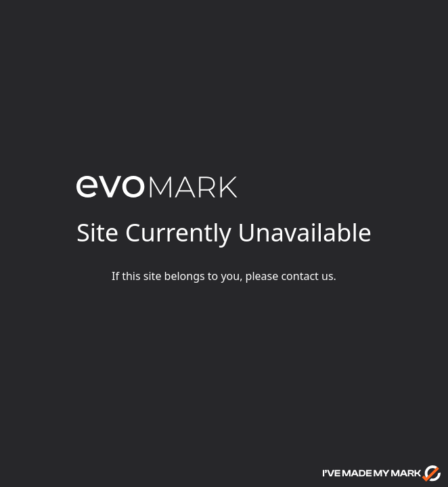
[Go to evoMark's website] (382, 473)
